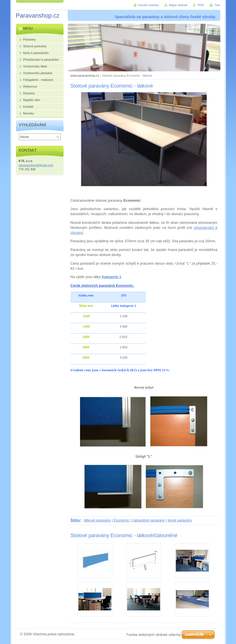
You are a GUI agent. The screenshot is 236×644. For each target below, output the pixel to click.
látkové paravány (97, 520)
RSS (201, 5)
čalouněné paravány (149, 520)
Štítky (75, 520)
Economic (121, 520)
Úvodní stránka (149, 5)
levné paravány (180, 520)
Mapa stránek (178, 5)
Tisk (217, 5)
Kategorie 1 (111, 277)
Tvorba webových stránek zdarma (153, 635)
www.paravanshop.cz (85, 76)
